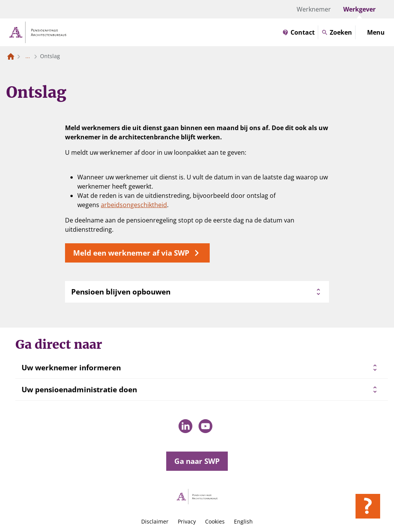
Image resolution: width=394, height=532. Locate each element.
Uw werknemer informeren (71, 368)
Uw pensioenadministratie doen (79, 390)
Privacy (187, 521)
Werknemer (314, 9)
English (243, 521)
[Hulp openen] (368, 506)
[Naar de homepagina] (11, 56)
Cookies (215, 521)
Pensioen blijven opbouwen (197, 292)
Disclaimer (155, 521)
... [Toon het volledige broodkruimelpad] (28, 56)
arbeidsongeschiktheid (134, 205)
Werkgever (359, 9)
